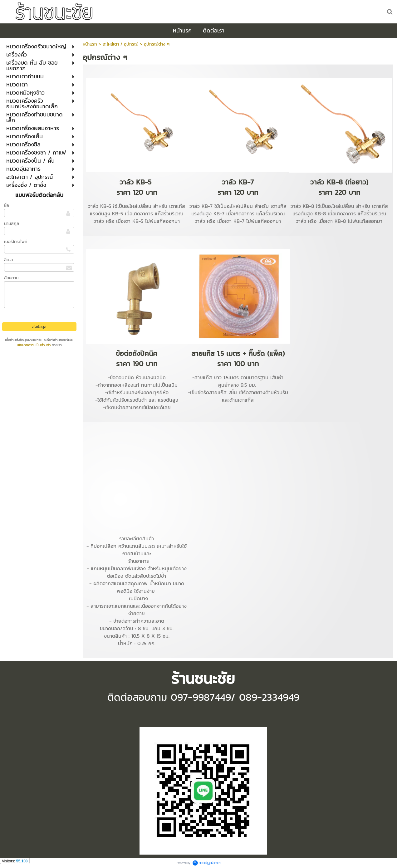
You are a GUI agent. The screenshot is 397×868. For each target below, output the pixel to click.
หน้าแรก (90, 44)
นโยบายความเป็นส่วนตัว (34, 345)
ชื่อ (7, 206)
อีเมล (8, 260)
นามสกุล (12, 224)
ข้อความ (11, 278)
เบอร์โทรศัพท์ (16, 242)
